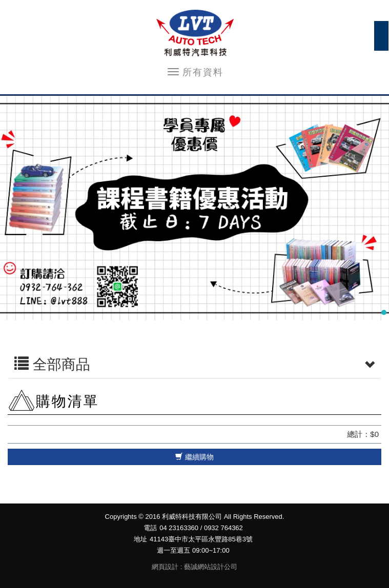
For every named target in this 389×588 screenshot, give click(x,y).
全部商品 (194, 365)
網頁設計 (165, 567)
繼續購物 (194, 457)
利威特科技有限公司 (195, 33)
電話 (150, 528)
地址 (140, 539)
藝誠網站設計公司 (211, 567)
